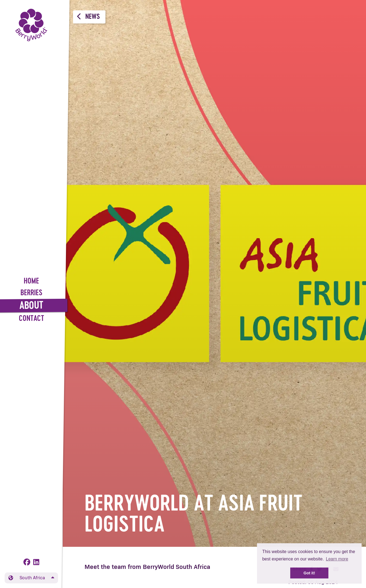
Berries (31, 293)
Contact (31, 319)
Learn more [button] (337, 559)
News (88, 17)
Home (31, 281)
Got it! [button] (309, 573)
